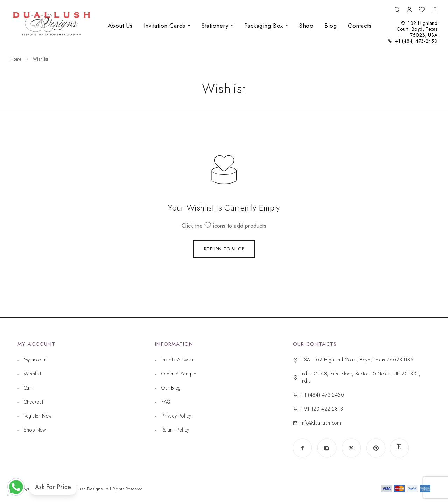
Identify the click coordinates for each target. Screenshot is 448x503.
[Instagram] (327, 448)
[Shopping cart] (435, 11)
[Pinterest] (376, 448)
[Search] (397, 10)
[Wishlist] (422, 11)
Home (16, 59)
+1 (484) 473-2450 (416, 41)
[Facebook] (302, 448)
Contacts (360, 26)
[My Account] (409, 10)
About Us (120, 26)
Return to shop (224, 249)
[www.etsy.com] (399, 448)
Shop (306, 26)
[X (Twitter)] (351, 448)
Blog (331, 26)
